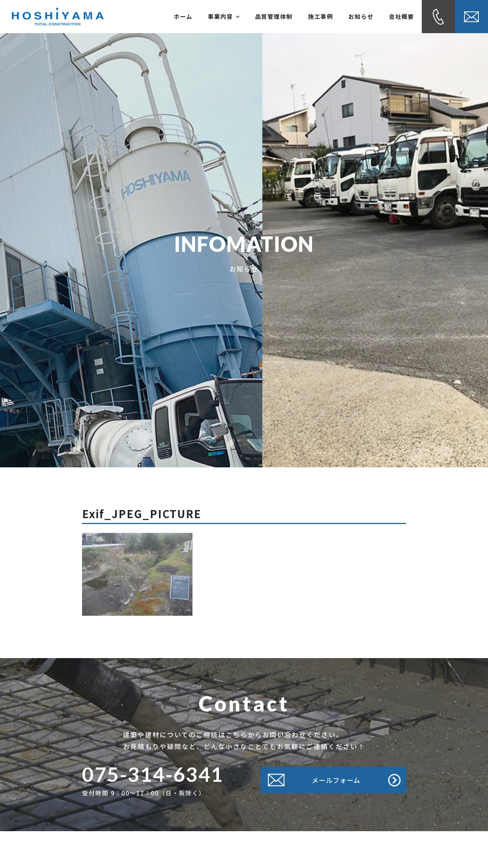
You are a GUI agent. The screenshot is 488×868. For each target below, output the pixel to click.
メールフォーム (335, 780)
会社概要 (398, 17)
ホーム (146, 17)
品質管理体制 (250, 17)
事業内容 (193, 17)
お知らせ (351, 17)
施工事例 (304, 17)
